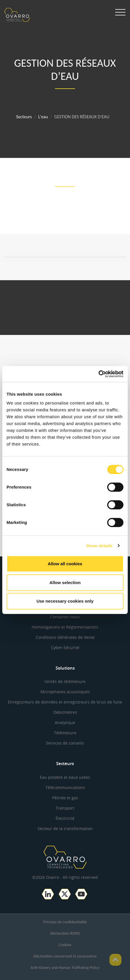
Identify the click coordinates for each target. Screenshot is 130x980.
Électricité (65, 818)
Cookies (65, 945)
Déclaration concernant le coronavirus (65, 956)
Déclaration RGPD (65, 933)
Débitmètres (65, 712)
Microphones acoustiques (65, 692)
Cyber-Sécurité (65, 647)
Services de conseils (65, 743)
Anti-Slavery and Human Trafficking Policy (65, 967)
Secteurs (24, 117)
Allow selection (65, 582)
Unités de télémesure (65, 681)
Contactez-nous (65, 617)
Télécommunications (65, 787)
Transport (65, 808)
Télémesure (65, 733)
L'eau (43, 117)
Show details (99, 546)
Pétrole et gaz (65, 798)
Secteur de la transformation (65, 828)
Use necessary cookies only (65, 601)
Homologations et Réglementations (65, 627)
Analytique (65, 722)
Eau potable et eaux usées (65, 777)
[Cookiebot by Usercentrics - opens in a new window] (98, 374)
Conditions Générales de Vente (65, 637)
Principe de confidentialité (65, 922)
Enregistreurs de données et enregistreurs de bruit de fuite (65, 702)
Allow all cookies (65, 564)
